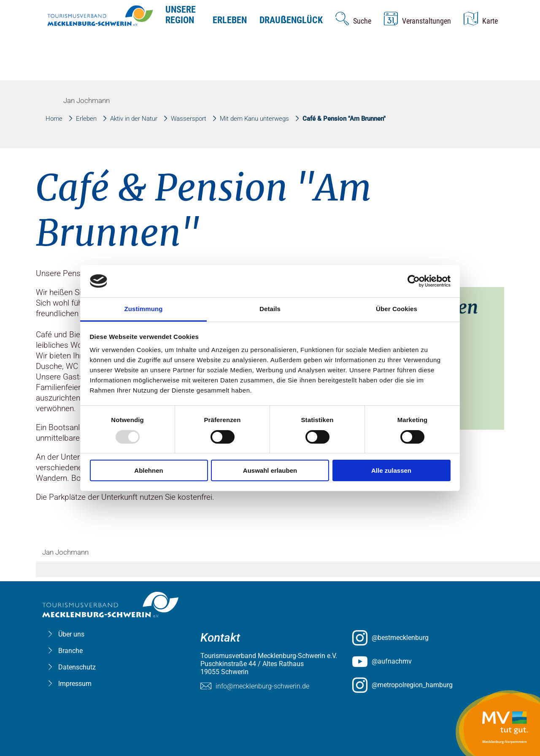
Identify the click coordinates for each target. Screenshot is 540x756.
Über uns (71, 634)
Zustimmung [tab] (144, 309)
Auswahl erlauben (270, 470)
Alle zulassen (391, 470)
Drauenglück (291, 20)
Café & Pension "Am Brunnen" (344, 119)
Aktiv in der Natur (134, 119)
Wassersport (189, 119)
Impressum (75, 684)
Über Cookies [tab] (397, 309)
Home (54, 119)
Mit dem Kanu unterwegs (254, 119)
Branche (70, 651)
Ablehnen (148, 470)
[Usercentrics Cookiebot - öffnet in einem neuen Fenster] (414, 281)
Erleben (230, 20)
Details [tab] (270, 309)
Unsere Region (181, 15)
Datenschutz (77, 667)
